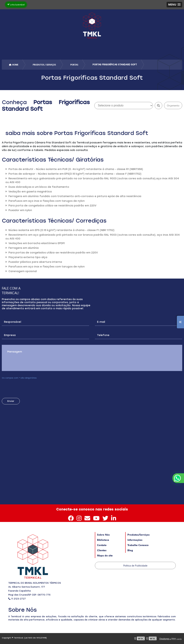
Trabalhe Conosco (138, 545)
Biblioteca (103, 540)
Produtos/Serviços (138, 535)
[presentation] (24, 387)
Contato (102, 545)
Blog (130, 550)
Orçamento (173, 105)
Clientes (102, 550)
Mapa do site (105, 555)
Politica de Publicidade (135, 565)
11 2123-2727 (17, 599)
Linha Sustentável (16, 4)
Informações (135, 540)
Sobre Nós (103, 535)
